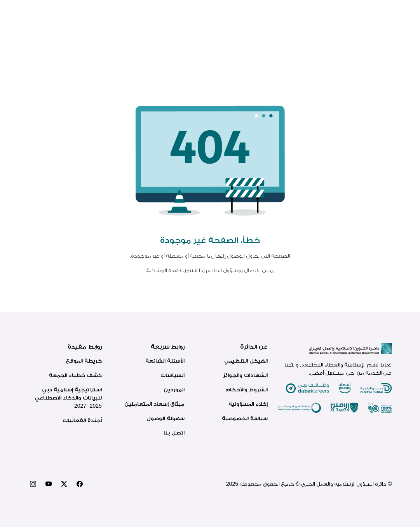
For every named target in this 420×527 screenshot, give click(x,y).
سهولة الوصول (166, 418)
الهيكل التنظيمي (246, 361)
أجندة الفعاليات (82, 420)
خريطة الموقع (84, 361)
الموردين (174, 389)
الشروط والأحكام (247, 389)
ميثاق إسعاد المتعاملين (154, 404)
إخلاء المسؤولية (248, 404)
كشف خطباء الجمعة (75, 375)
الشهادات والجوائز (245, 375)
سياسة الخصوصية (245, 418)
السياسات (173, 375)
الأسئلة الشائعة (165, 361)
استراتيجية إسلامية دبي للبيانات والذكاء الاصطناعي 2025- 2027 (68, 398)
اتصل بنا (174, 433)
